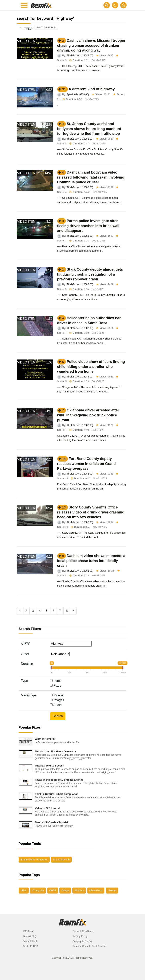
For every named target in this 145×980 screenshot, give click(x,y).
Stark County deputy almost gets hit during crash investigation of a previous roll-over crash (90, 274)
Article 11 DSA (30, 946)
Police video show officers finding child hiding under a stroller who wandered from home (91, 367)
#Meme (112, 890)
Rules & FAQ (29, 936)
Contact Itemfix (31, 941)
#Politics (79, 890)
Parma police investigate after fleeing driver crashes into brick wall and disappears (88, 226)
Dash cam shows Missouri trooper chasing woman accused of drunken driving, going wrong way (91, 45)
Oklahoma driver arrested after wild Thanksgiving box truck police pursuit (88, 415)
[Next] (73, 611)
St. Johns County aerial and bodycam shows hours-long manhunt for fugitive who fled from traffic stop (89, 129)
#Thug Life (38, 890)
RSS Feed (28, 931)
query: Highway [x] (46, 27)
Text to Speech (61, 859)
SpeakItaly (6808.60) (78, 94)
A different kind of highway (92, 89)
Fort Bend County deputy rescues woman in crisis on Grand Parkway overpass (86, 464)
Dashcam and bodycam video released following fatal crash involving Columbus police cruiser (91, 177)
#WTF (53, 890)
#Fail (24, 890)
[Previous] (20, 611)
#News (65, 890)
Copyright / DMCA (82, 941)
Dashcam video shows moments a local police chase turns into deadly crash (91, 561)
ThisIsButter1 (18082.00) (80, 56)
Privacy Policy (80, 936)
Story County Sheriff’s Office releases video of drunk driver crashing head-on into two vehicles (91, 512)
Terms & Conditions (83, 931)
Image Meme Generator (34, 859)
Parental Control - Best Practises (90, 946)
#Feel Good (96, 890)
